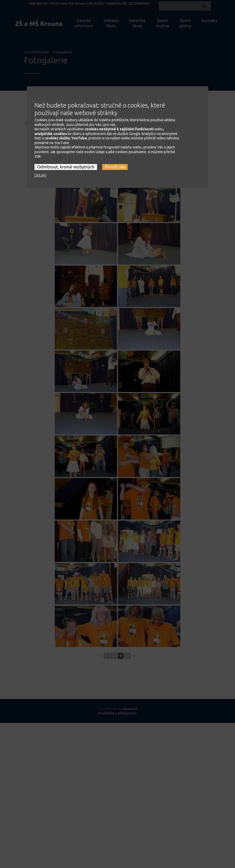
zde (38, 141)
